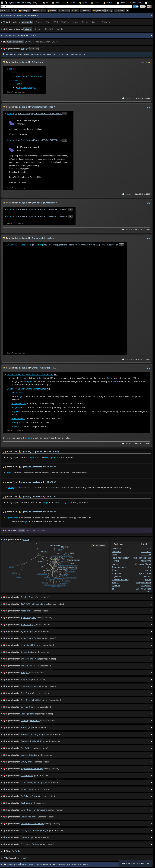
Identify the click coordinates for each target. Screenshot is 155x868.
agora (25, 76)
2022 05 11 (146, 552)
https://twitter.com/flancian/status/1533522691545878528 (41, 216)
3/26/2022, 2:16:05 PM (18, 134)
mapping (15, 411)
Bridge (28, 42)
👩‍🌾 (4, 62)
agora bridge (36, 76)
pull (19, 88)
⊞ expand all (64, 11)
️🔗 (146, 62)
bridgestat (16, 407)
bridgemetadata (19, 404)
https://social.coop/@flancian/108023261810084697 (38, 114)
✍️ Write (75, 11)
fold (65, 114)
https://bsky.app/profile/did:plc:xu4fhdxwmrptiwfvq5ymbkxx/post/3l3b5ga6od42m (81, 245)
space (16, 80)
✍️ (149, 62)
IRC (108, 378)
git (26, 521)
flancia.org (38, 245)
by (77, 452)
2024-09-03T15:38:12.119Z (19, 245)
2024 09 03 (146, 555)
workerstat (16, 426)
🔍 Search (5, 11)
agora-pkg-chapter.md (32, 451)
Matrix (116, 381)
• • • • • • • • (57, 22)
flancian (11, 114)
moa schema (17, 392)
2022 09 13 (117, 552)
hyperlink (116, 586)
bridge (19, 76)
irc (113, 589)
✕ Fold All (34, 49)
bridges (31, 457)
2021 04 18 (117, 548)
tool (15, 72)
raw (142, 62)
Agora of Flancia (29, 864)
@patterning (53, 451)
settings (15, 422)
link (56, 375)
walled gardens (51, 457)
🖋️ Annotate (85, 11)
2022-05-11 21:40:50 (16, 389)
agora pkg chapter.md (32, 467)
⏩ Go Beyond (24, 11)
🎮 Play (109, 11)
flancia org (146, 592)
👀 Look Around (39, 11)
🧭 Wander (52, 11)
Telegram (28, 381)
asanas (115, 564)
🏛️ (20, 864)
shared (19, 84)
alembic (28, 438)
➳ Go (14, 11)
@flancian (51, 467)
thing (11, 69)
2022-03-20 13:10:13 (16, 375)
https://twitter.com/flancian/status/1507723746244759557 (41, 209)
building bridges (28, 88)
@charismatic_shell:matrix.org (40, 375)
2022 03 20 (146, 548)
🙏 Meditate (119, 11)
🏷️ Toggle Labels (99, 545)
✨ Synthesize (98, 11)
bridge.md (24, 62)
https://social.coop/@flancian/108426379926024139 (38, 140)
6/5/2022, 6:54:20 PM (18, 182)
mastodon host (18, 419)
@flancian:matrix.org (35, 389)
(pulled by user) (78, 597)
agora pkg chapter (120, 558)
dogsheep (116, 576)
